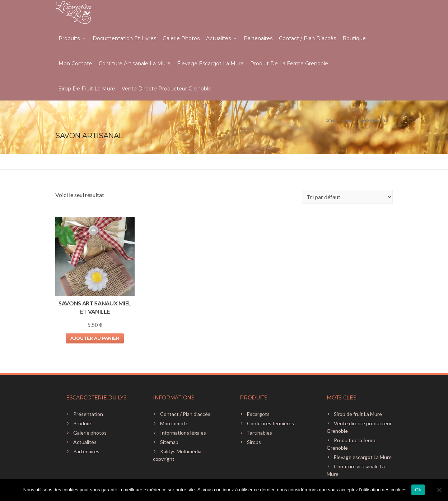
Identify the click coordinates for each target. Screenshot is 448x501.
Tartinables (260, 433)
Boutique (354, 38)
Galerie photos (181, 38)
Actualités (222, 38)
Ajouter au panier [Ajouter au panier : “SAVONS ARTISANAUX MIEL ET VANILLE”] (95, 338)
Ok (418, 490)
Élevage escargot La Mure (210, 64)
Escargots (258, 414)
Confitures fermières (270, 423)
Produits (72, 38)
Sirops (254, 442)
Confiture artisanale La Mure (135, 64)
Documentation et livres (124, 38)
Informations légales (183, 433)
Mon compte (75, 64)
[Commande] (347, 197)
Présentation (88, 414)
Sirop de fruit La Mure (87, 89)
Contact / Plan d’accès (307, 38)
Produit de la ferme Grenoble (289, 64)
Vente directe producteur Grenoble (167, 89)
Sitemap (169, 442)
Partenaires (258, 38)
